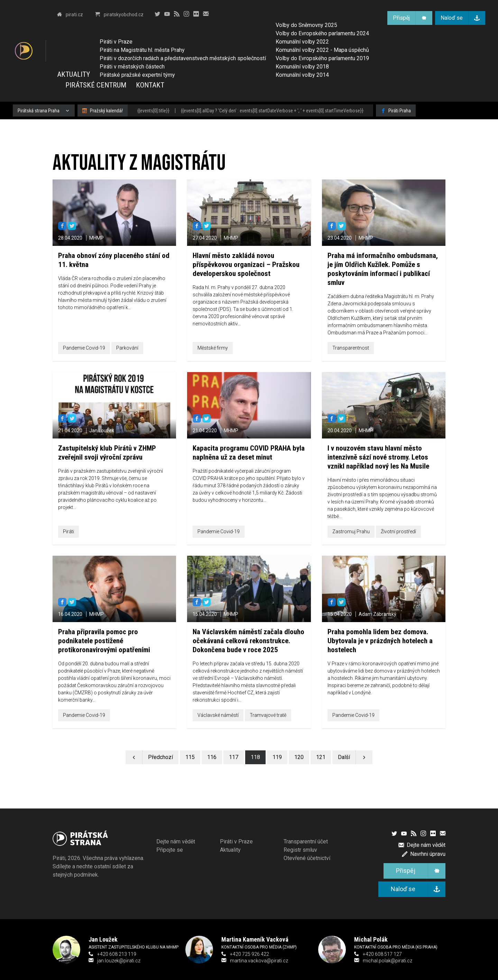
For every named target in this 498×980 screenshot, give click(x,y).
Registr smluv (300, 850)
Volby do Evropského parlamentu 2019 (322, 58)
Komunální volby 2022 (302, 42)
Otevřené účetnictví (307, 858)
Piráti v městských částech (132, 67)
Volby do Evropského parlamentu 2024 (322, 33)
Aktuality (73, 74)
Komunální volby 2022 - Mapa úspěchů (322, 50)
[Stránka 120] (299, 757)
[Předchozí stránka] (152, 757)
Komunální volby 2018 (302, 67)
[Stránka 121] (321, 757)
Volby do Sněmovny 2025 (306, 25)
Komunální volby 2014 (302, 75)
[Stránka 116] (212, 757)
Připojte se (170, 850)
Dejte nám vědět (176, 842)
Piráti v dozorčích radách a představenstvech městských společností (183, 58)
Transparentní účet (306, 842)
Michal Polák (371, 939)
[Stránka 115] (190, 757)
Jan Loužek (103, 939)
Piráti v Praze (116, 42)
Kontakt (150, 85)
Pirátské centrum (96, 85)
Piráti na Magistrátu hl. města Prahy (142, 50)
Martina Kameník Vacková (255, 939)
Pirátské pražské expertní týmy (137, 75)
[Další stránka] (352, 757)
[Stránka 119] (277, 757)
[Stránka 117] (234, 757)
